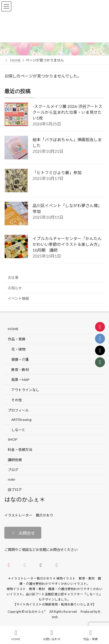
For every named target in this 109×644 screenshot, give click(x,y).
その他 (17, 400)
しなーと (18, 430)
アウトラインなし (25, 390)
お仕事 (13, 278)
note (11, 479)
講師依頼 (15, 460)
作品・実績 (17, 339)
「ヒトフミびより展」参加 (57, 173)
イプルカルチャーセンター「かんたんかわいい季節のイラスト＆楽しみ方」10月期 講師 (67, 244)
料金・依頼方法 (20, 450)
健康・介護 (20, 359)
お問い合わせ (52, 635)
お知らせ (15, 288)
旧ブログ (15, 490)
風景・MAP (20, 380)
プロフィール (18, 410)
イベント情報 (18, 299)
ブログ (13, 470)
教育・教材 (20, 370)
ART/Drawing (21, 420)
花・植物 (18, 349)
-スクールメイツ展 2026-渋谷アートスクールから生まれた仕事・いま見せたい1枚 (67, 112)
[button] (23, 533)
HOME (13, 329)
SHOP (12, 439)
